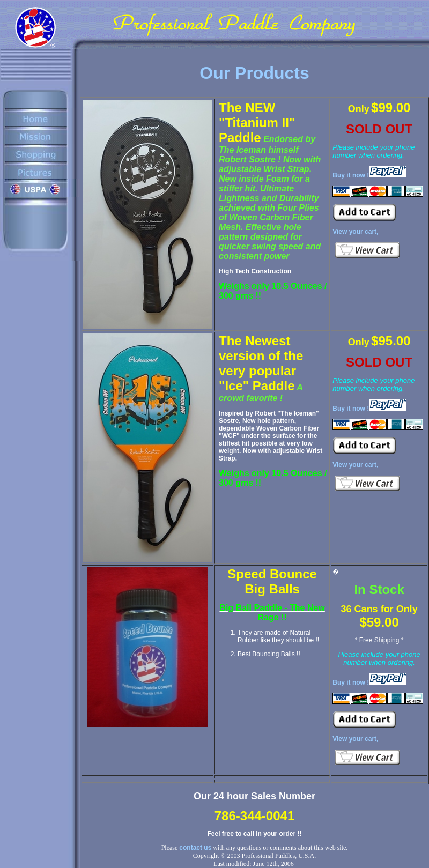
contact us (195, 848)
